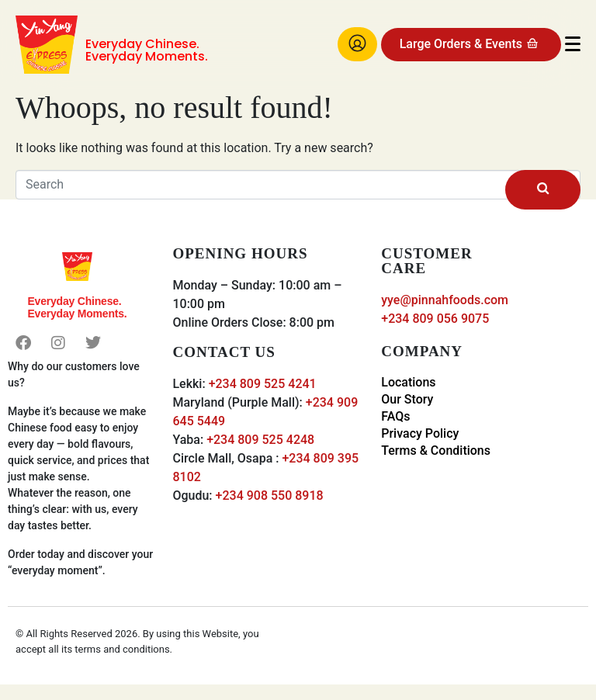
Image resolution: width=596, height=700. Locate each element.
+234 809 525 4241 (263, 384)
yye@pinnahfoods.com (445, 300)
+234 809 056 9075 (435, 319)
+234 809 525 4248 (260, 440)
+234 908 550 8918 (270, 496)
